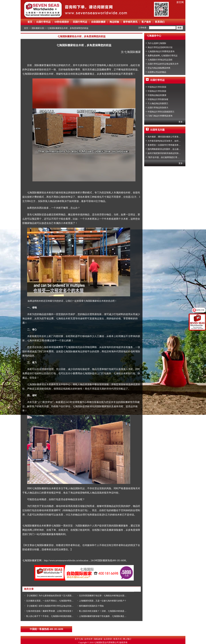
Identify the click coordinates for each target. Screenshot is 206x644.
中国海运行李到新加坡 (158, 99)
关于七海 (79, 639)
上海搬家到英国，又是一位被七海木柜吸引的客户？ (103, 601)
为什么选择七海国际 (157, 43)
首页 (30, 22)
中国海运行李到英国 (157, 87)
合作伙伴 (88, 639)
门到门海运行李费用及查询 (160, 116)
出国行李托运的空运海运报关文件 (163, 64)
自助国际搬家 (98, 22)
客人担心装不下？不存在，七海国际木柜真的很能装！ (51, 616)
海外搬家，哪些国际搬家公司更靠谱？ (165, 137)
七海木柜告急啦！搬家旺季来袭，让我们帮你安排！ (50, 611)
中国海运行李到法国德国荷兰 (161, 112)
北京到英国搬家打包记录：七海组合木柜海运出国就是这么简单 (108, 596)
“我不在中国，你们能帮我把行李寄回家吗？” (168, 157)
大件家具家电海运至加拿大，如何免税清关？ (168, 141)
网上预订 (127, 639)
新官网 (180, 2)
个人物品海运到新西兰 (158, 103)
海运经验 (114, 22)
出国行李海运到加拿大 (158, 108)
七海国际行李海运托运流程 (160, 60)
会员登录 (108, 639)
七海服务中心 (154, 36)
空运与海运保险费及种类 (159, 68)
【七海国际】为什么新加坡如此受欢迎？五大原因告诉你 (52, 596)
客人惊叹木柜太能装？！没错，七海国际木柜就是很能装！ (106, 611)
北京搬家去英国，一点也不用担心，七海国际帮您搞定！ (52, 601)
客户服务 (146, 22)
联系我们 (160, 22)
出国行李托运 (43, 22)
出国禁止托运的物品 (157, 72)
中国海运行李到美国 (157, 91)
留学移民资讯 (130, 22)
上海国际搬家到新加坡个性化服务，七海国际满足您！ (104, 616)
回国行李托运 (80, 22)
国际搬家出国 (38, 28)
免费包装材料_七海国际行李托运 (163, 56)
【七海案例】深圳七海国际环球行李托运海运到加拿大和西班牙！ (56, 606)
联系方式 (118, 639)
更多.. (181, 122)
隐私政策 (98, 639)
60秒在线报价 (62, 22)
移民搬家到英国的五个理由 (91, 606)
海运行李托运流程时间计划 (160, 47)
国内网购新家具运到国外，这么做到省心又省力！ (170, 149)
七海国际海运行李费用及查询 (161, 51)
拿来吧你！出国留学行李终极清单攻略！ (166, 145)
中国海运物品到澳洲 (157, 95)
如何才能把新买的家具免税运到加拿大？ (166, 153)
